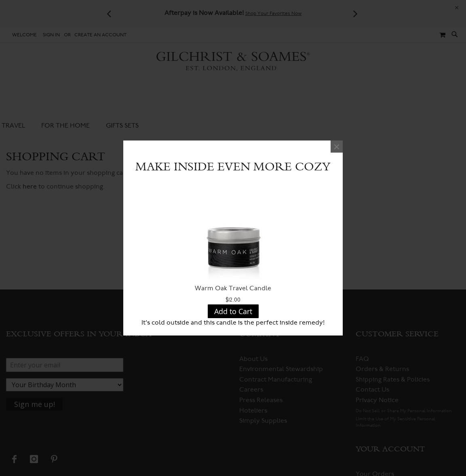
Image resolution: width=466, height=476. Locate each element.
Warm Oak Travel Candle (233, 288)
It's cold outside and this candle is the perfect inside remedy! (233, 323)
